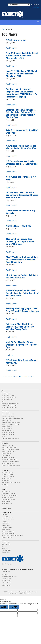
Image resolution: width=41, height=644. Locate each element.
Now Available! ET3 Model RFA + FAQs (21, 178)
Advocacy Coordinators (8, 451)
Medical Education (7, 428)
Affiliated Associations (8, 533)
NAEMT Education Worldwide (10, 438)
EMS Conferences (7, 503)
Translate (34, 7)
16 (20, 376)
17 (23, 376)
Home (4, 29)
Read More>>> (11, 48)
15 (17, 376)
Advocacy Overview (7, 445)
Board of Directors (7, 517)
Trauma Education (7, 426)
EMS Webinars (6, 501)
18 (26, 376)
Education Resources (8, 416)
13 (11, 376)
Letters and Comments (8, 457)
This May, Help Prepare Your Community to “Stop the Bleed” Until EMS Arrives (20, 241)
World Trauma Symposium (9, 495)
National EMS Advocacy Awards (11, 466)
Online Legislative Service (9, 447)
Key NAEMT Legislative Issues (10, 449)
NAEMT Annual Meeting (8, 493)
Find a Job (4, 548)
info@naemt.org (6, 585)
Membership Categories (9, 397)
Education (5, 412)
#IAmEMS (4, 485)
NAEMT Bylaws (6, 523)
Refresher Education (8, 432)
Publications (6, 508)
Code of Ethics (6, 552)
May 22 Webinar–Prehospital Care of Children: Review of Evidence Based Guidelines (22, 260)
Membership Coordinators (9, 407)
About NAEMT (6, 513)
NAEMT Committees (7, 519)
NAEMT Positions (7, 455)
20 (31, 376)
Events (4, 489)
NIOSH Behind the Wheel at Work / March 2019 (22, 362)
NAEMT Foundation (7, 537)
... (3, 376)
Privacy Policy (21, 593)
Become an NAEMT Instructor (10, 424)
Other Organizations (8, 463)
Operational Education (8, 430)
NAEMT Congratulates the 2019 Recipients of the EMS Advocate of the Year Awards (22, 293)
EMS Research (6, 480)
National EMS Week (7, 474)
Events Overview (7, 491)
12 (9, 376)
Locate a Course (6, 420)
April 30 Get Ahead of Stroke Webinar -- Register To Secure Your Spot (22, 345)
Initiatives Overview (7, 472)
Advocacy (5, 443)
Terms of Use (29, 593)
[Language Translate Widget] (19, 5)
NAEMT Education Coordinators (11, 422)
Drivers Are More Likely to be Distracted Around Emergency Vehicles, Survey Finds (20, 327)
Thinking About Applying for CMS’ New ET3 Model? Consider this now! (23, 310)
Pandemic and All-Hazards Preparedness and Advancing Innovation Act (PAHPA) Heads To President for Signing (21, 93)
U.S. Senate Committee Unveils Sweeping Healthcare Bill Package (22, 163)
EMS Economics (6, 478)
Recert (4, 436)
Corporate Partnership (8, 531)
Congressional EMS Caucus (9, 459)
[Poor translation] (14, 607)
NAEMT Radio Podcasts (8, 499)
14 (14, 376)
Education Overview (8, 414)
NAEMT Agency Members (9, 405)
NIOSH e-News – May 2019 (19, 226)
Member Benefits (7, 399)
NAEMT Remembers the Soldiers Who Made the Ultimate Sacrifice (21, 147)
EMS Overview (6, 544)
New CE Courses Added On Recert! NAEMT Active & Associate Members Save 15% (22, 56)
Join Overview (6, 393)
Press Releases (6, 529)
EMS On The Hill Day (8, 497)
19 (28, 376)
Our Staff (4, 521)
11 (6, 376)
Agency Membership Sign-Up (10, 403)
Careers (4, 546)
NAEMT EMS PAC (6, 453)
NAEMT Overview (7, 515)
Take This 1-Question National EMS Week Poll (22, 132)
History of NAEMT (7, 527)
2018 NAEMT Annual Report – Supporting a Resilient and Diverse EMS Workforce (22, 195)
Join (3, 391)
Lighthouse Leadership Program (11, 482)
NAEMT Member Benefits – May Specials (21, 212)
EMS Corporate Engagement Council (12, 535)
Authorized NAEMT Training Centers (12, 418)
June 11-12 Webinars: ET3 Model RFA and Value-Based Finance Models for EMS (21, 74)
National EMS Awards (8, 476)
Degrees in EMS (6, 550)
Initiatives (5, 470)
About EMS (5, 542)
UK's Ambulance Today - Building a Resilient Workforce (22, 276)
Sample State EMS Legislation (10, 462)
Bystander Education (8, 434)
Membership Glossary (8, 395)
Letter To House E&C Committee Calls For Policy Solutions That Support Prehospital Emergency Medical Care (21, 114)
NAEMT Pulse (5, 525)
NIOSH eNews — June (16, 40)
